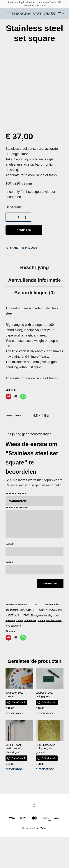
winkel (19, 626)
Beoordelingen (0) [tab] (34, 293)
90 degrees (37, 615)
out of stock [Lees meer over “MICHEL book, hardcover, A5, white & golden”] (15, 769)
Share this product (24, 248)
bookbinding (12, 610)
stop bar (10, 626)
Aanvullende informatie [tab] (34, 280)
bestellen (24, 230)
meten (19, 620)
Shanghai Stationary (34, 14)
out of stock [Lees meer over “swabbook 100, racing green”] (45, 713)
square (41, 620)
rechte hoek (30, 620)
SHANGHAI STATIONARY (34, 610)
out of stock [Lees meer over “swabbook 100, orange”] (15, 713)
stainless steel (54, 620)
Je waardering (16, 493)
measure (10, 620)
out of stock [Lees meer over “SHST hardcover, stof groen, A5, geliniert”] (45, 769)
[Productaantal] (18, 217)
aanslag (48, 615)
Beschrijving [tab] (35, 267)
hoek (56, 615)
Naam (10, 544)
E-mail (10, 562)
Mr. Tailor (41, 828)
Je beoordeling (17, 507)
